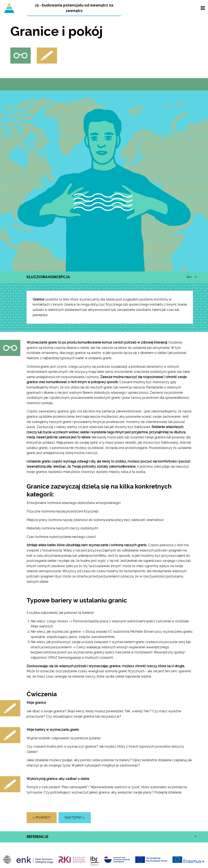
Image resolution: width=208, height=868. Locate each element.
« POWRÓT (42, 818)
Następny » (75, 818)
